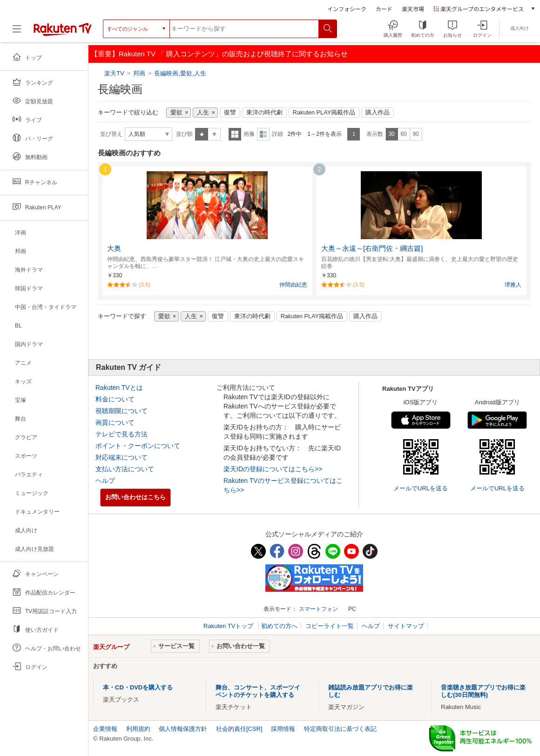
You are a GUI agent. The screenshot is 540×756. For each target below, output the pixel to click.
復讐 (230, 113)
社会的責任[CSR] (239, 729)
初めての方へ (279, 626)
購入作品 (378, 113)
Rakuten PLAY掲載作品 (324, 113)
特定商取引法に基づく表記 (340, 729)
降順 (214, 134)
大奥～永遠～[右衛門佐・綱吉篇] (372, 248)
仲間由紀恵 (293, 285)
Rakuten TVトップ (229, 626)
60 (403, 134)
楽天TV (115, 73)
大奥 (114, 248)
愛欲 (176, 113)
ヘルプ (105, 481)
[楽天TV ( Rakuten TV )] (63, 29)
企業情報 (105, 729)
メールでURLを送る (421, 488)
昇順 (202, 134)
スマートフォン (318, 609)
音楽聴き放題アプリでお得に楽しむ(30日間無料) (483, 691)
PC (352, 609)
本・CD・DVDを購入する (138, 687)
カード (384, 9)
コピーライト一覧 (330, 626)
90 (415, 134)
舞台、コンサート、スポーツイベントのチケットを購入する (258, 691)
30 (391, 134)
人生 (203, 113)
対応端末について (121, 457)
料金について (115, 399)
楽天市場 (413, 9)
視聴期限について (121, 411)
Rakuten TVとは (119, 388)
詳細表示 (263, 134)
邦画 (139, 73)
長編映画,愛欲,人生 (180, 73)
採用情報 (283, 729)
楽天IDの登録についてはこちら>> (273, 469)
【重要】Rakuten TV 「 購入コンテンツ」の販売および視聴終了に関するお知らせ (219, 54)
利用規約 (138, 729)
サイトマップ (406, 626)
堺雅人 (513, 285)
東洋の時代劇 (264, 113)
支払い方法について (125, 469)
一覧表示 (235, 134)
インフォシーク (347, 9)
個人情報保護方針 (183, 729)
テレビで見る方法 (121, 434)
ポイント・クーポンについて (138, 446)
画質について (115, 422)
